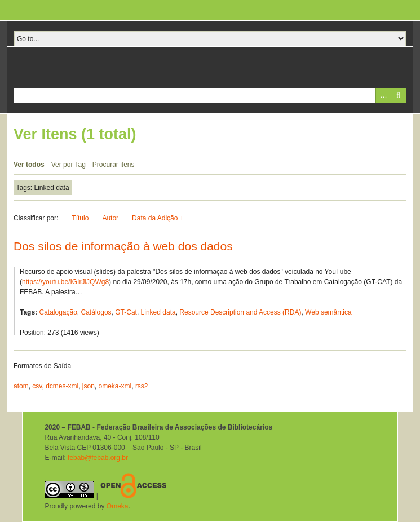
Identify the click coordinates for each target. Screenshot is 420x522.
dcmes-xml (62, 386)
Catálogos (96, 312)
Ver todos (29, 165)
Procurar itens (114, 165)
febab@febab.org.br (98, 458)
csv (37, 386)
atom (21, 386)
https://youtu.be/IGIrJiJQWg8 (65, 282)
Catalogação (58, 312)
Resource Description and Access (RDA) (240, 312)
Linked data (158, 312)
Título (80, 218)
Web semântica (328, 312)
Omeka (118, 506)
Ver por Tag (68, 165)
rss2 (142, 386)
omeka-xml (115, 386)
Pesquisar (398, 96)
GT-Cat (126, 312)
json (89, 386)
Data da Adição (156, 218)
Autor (110, 218)
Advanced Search (383, 96)
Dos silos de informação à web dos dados (123, 246)
